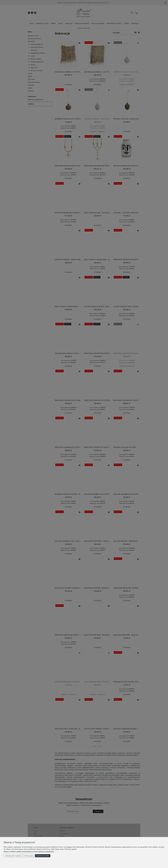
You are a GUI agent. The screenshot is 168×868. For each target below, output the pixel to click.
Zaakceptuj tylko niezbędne (13, 856)
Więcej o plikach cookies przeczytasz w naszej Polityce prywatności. (29, 851)
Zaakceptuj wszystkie (43, 856)
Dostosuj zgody (29, 856)
